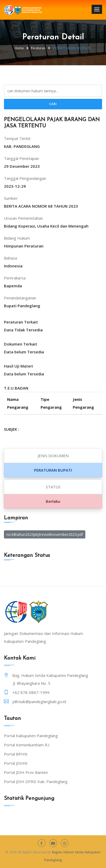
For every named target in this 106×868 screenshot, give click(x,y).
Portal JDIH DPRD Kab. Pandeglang (36, 781)
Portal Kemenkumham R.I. (27, 745)
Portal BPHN (16, 754)
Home (19, 48)
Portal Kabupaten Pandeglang (31, 736)
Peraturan (38, 48)
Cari (53, 104)
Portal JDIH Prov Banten (26, 772)
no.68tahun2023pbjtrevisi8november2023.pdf (45, 534)
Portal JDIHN (16, 763)
